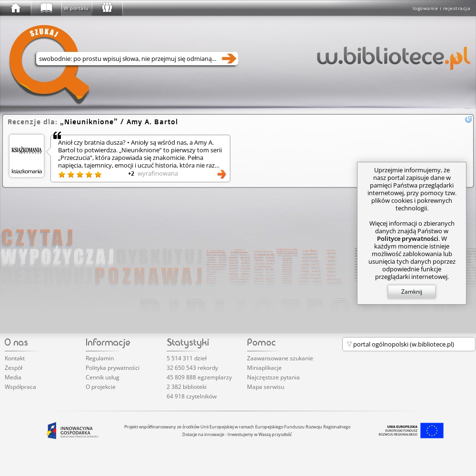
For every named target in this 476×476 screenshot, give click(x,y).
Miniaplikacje (264, 368)
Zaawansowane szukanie (280, 358)
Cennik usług (103, 377)
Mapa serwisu (266, 387)
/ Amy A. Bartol (119, 122)
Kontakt (15, 358)
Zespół (14, 368)
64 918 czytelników (192, 396)
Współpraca (20, 387)
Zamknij (412, 292)
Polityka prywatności (113, 368)
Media (13, 377)
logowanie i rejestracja (442, 8)
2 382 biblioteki (187, 387)
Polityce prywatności (408, 238)
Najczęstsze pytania (273, 377)
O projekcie (101, 387)
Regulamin (100, 358)
